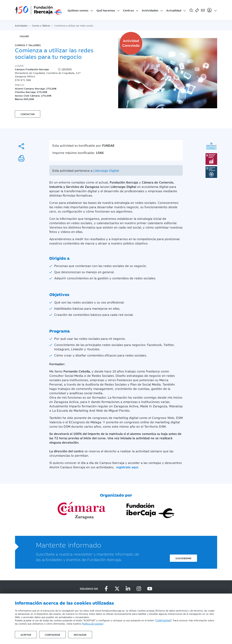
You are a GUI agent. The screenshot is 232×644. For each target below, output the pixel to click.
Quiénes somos (78, 10)
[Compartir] (21, 146)
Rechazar (80, 635)
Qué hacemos (106, 10)
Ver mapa (65, 69)
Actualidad (174, 10)
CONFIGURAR (163, 620)
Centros (128, 10)
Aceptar (26, 635)
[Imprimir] (21, 158)
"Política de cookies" (92, 623)
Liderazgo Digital (106, 170)
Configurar (52, 635)
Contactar (28, 114)
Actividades (150, 10)
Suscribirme (183, 558)
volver (24, 36)
